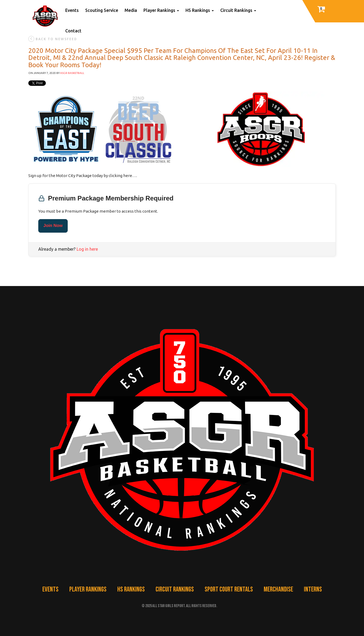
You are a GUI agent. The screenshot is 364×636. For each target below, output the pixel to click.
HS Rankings (200, 10)
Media (131, 10)
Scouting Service (102, 10)
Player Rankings (161, 10)
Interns (313, 589)
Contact (73, 31)
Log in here (87, 249)
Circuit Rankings (238, 10)
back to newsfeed (53, 39)
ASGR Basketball (72, 73)
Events (72, 10)
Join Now (53, 226)
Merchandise (278, 589)
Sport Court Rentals (229, 589)
